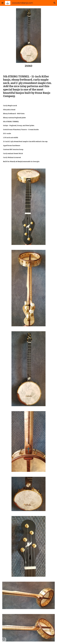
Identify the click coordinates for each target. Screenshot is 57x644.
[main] (28, 66)
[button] (2, 3)
